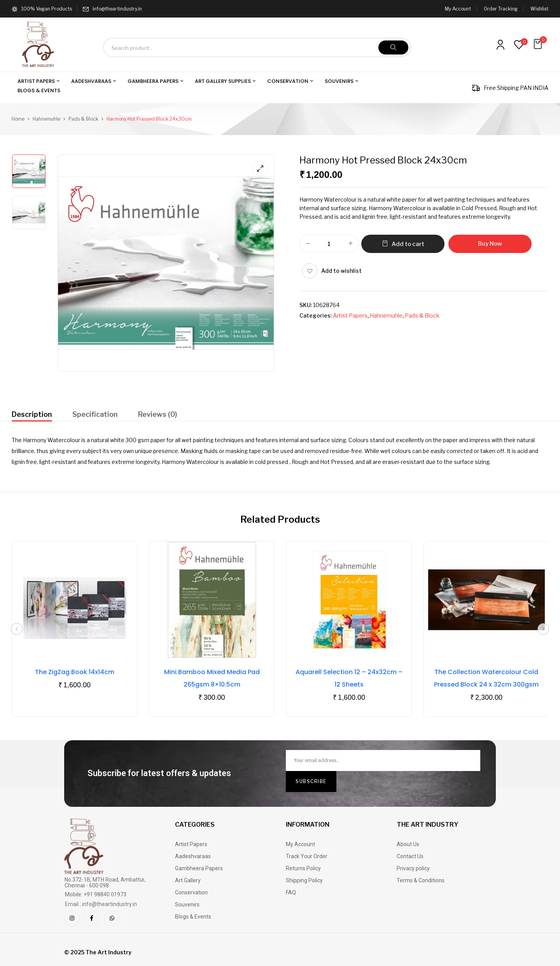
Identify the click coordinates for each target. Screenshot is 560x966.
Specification (95, 414)
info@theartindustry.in (117, 9)
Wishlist (539, 9)
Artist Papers (350, 315)
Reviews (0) (157, 414)
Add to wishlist (341, 271)
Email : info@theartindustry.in (101, 904)
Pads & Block (83, 119)
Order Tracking (501, 9)
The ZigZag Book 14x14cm (75, 672)
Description (32, 414)
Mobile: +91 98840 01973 (96, 894)
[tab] (32, 415)
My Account (458, 9)
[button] (539, 44)
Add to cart (408, 244)
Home (18, 119)
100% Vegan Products (42, 9)
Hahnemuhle (46, 119)
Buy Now (490, 244)
